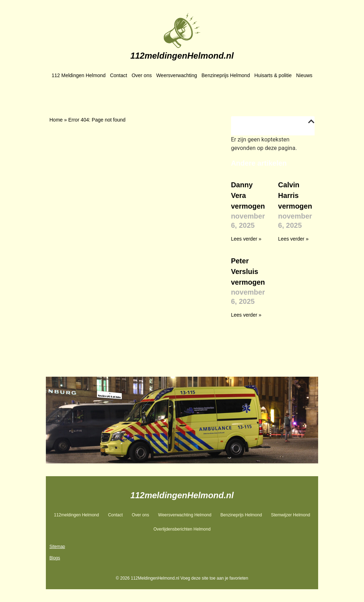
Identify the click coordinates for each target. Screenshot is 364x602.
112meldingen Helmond (77, 515)
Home (56, 120)
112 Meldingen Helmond (79, 75)
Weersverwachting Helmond (185, 515)
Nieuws (304, 75)
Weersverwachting (176, 75)
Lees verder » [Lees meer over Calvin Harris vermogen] (293, 239)
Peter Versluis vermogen (248, 272)
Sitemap (57, 547)
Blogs (55, 558)
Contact (118, 75)
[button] (311, 122)
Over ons (142, 75)
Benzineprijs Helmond (226, 75)
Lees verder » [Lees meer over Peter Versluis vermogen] (246, 315)
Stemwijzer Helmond (290, 515)
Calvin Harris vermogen (295, 195)
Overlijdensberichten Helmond (182, 529)
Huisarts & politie (273, 75)
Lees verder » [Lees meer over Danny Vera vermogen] (246, 239)
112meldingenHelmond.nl (182, 56)
